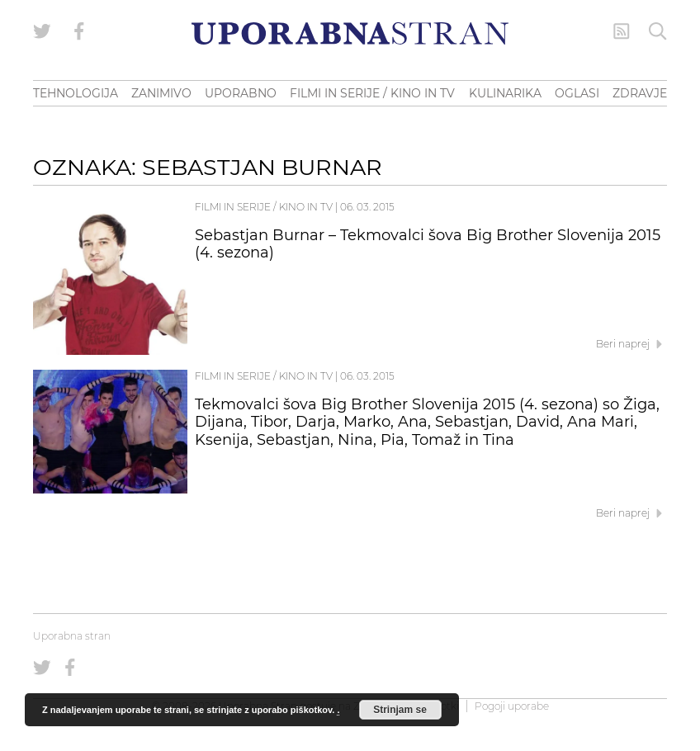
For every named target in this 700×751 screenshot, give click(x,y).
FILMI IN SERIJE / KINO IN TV (372, 93)
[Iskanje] (658, 31)
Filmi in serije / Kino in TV (264, 207)
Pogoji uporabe (512, 706)
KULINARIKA (505, 93)
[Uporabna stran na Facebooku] (79, 31)
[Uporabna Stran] (350, 33)
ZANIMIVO (161, 93)
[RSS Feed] (622, 31)
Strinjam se (400, 710)
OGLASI (577, 93)
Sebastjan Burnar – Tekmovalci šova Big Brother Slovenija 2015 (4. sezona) (428, 244)
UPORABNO (241, 93)
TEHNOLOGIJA (76, 93)
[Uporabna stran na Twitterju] (42, 31)
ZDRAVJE (640, 93)
